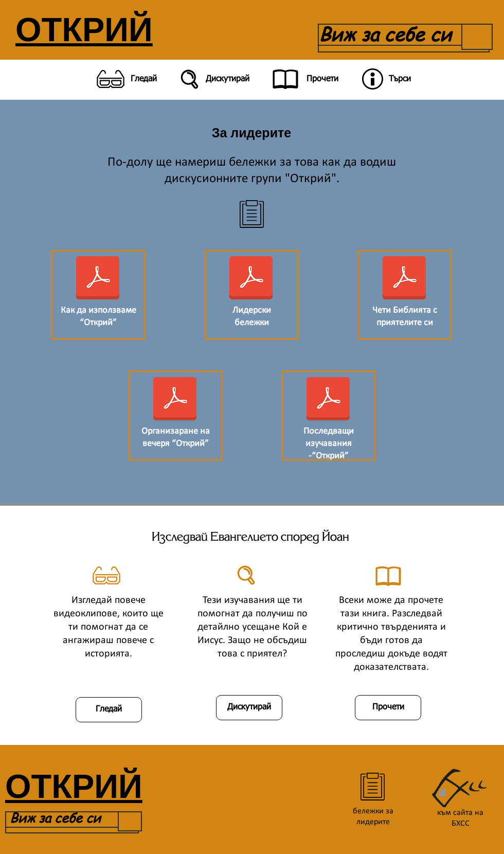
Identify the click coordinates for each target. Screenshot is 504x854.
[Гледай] (125, 79)
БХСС (461, 824)
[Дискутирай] (213, 79)
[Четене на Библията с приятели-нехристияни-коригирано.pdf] (404, 279)
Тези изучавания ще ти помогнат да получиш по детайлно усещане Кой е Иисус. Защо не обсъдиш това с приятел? (253, 627)
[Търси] (385, 79)
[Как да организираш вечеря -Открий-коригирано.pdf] (175, 400)
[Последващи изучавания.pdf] (328, 400)
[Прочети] (303, 79)
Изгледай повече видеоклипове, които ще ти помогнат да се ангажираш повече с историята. (109, 627)
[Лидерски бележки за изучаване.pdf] (251, 279)
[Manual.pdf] (98, 279)
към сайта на (460, 813)
